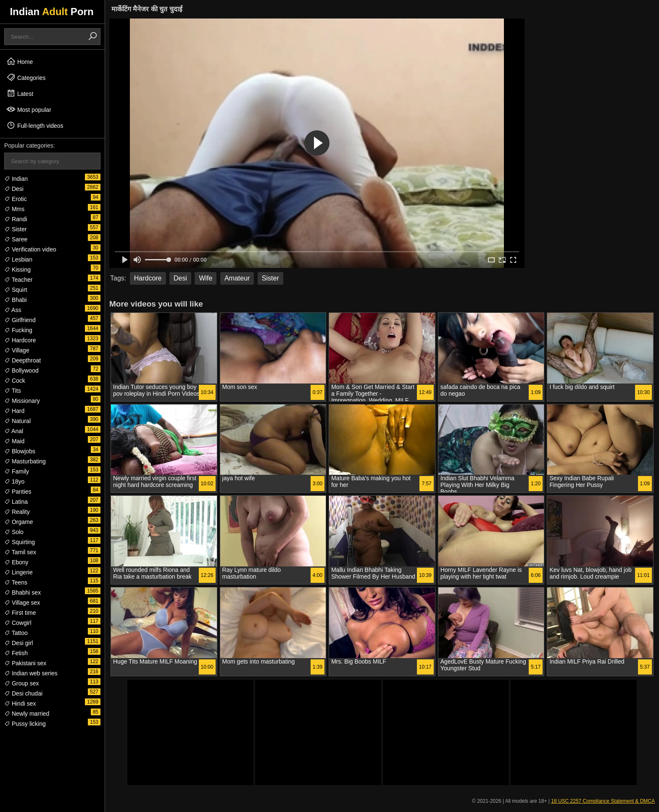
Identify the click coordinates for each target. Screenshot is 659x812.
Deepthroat (22, 360)
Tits (13, 391)
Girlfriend (20, 320)
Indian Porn (51, 12)
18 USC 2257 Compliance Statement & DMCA (603, 801)
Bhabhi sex (22, 592)
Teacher (18, 280)
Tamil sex (20, 552)
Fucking (18, 330)
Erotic (16, 199)
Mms (14, 209)
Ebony (16, 562)
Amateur (237, 278)
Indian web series (31, 673)
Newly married (27, 714)
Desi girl (18, 643)
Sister (16, 229)
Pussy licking (25, 724)
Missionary (22, 401)
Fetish (16, 653)
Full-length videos (35, 125)
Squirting (20, 542)
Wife (206, 278)
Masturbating (25, 461)
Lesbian (18, 259)
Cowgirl (18, 623)
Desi (14, 189)
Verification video (30, 249)
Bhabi (16, 300)
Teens (16, 582)
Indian (16, 179)
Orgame (18, 522)
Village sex (22, 603)
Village (17, 350)
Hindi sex (20, 704)
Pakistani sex (25, 663)
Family (17, 471)
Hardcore (20, 340)
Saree (16, 239)
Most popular (29, 109)
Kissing (17, 270)
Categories (26, 77)
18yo (14, 481)
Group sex (21, 683)
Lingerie (18, 572)
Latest (20, 93)
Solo (14, 532)
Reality (17, 512)
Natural (17, 421)
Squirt (16, 290)
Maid (14, 441)
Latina (16, 502)
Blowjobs (20, 451)
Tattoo (16, 633)
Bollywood (21, 370)
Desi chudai (23, 693)
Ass (13, 310)
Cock (15, 381)
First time (20, 613)
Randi (16, 219)
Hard (14, 411)
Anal (14, 431)
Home (20, 61)
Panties (18, 492)
